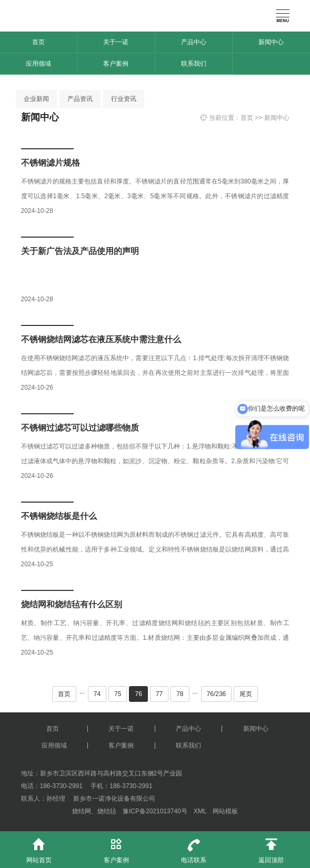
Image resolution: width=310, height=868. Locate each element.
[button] (12, 78)
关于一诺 (116, 42)
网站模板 (225, 811)
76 (138, 694)
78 (180, 694)
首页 (38, 42)
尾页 (246, 694)
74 (97, 694)
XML (200, 811)
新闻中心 (271, 42)
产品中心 (194, 42)
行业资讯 (124, 99)
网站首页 (39, 847)
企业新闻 (36, 99)
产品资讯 (80, 99)
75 (118, 694)
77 (159, 694)
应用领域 (38, 64)
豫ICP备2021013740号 (155, 811)
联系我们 (194, 64)
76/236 (217, 694)
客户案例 (116, 64)
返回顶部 (271, 847)
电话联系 (194, 847)
